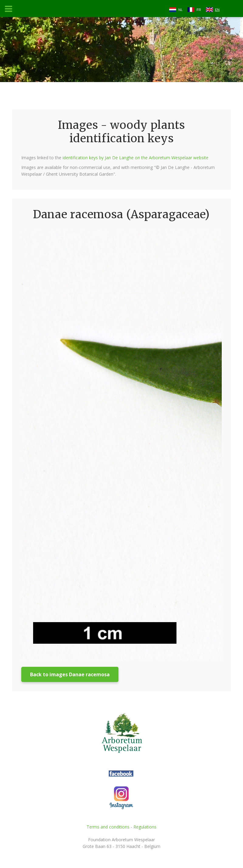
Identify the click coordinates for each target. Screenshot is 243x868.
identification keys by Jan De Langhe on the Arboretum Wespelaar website (135, 158)
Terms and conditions (108, 827)
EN (217, 10)
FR (199, 10)
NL (180, 10)
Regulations (145, 827)
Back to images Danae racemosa (70, 674)
